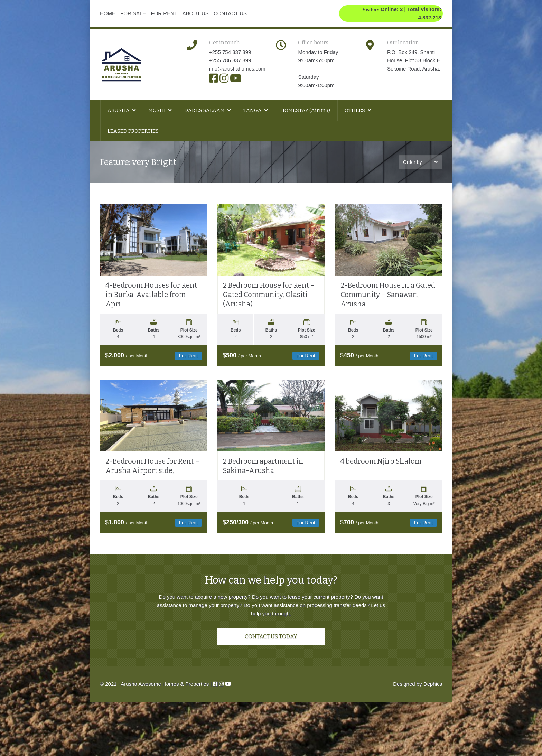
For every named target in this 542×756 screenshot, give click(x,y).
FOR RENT (164, 13)
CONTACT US (230, 13)
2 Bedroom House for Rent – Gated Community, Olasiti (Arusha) (269, 301)
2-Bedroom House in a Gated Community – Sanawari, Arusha (388, 301)
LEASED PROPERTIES (133, 131)
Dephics (433, 703)
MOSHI (157, 110)
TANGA (253, 110)
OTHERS (355, 110)
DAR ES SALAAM (205, 110)
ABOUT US (195, 13)
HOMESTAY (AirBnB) (305, 110)
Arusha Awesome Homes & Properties (165, 703)
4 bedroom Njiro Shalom (381, 474)
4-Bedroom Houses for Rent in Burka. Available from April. (151, 301)
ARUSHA (119, 110)
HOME (108, 13)
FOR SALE (133, 13)
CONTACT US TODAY (271, 656)
